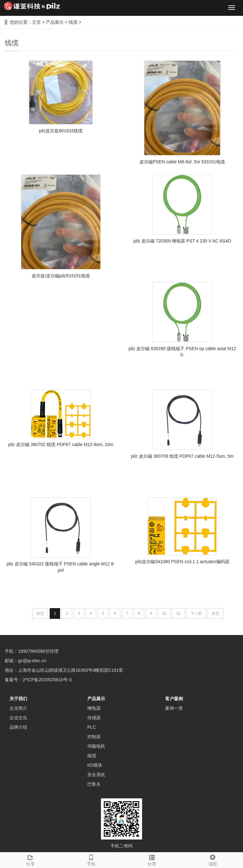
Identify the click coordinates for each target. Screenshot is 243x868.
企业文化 (18, 718)
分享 (30, 859)
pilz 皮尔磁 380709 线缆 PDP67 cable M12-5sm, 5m (182, 456)
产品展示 (55, 22)
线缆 (73, 22)
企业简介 (18, 708)
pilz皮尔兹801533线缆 (61, 131)
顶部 (213, 859)
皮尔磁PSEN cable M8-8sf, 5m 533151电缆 (182, 162)
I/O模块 (95, 765)
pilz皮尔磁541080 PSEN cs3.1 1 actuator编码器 (182, 562)
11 (178, 613)
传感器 (94, 718)
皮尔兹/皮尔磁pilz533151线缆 (61, 276)
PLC (92, 727)
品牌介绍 (18, 727)
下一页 (196, 613)
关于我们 (18, 699)
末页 (215, 613)
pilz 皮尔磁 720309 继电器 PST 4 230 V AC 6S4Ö (182, 241)
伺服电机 (96, 746)
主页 (36, 22)
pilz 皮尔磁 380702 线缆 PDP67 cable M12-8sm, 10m (61, 444)
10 (164, 613)
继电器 (94, 708)
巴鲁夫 (94, 784)
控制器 (94, 737)
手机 (91, 859)
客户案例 (174, 699)
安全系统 (96, 775)
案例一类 (174, 708)
